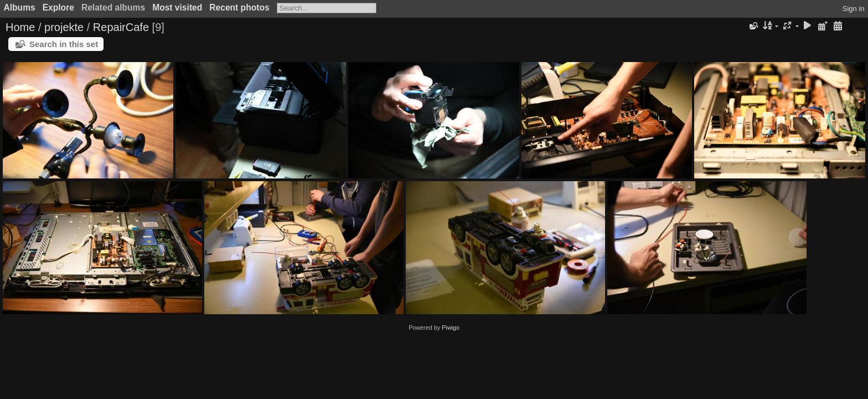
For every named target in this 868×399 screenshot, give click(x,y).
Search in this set (64, 44)
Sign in (854, 9)
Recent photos (239, 7)
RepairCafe (121, 27)
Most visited (177, 7)
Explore (58, 7)
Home (20, 27)
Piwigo (451, 328)
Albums (20, 7)
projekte (64, 27)
